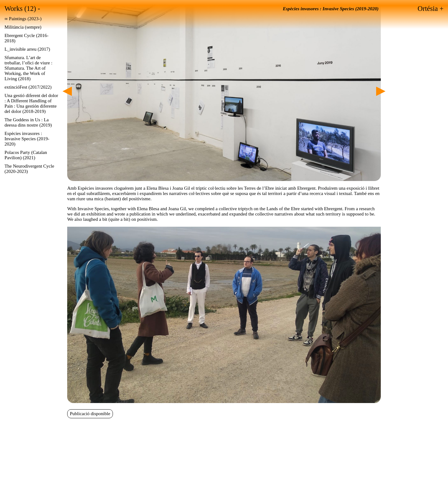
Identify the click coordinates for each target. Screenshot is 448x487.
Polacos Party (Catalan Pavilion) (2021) (26, 155)
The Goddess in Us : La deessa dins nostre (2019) (28, 122)
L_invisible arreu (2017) (27, 49)
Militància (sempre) (23, 27)
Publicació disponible (90, 414)
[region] (224, 93)
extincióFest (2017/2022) (28, 87)
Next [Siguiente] (381, 91)
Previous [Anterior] (67, 91)
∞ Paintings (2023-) (23, 19)
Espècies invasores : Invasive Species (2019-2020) (27, 139)
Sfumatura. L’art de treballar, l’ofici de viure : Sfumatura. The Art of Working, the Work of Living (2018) (28, 68)
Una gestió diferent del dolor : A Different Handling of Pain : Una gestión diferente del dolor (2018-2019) (31, 103)
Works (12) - (22, 9)
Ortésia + (430, 9)
